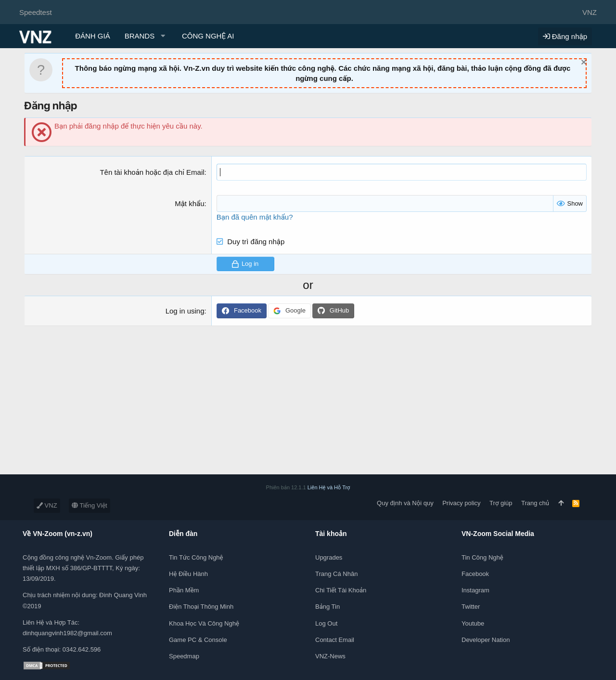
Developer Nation (486, 640)
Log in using (185, 311)
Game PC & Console (198, 640)
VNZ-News (330, 656)
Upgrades (329, 557)
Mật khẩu (189, 203)
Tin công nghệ (482, 557)
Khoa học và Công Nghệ (204, 623)
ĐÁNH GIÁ (93, 36)
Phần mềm (184, 590)
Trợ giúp (501, 503)
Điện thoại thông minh (201, 607)
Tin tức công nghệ (196, 557)
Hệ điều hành (188, 574)
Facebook (475, 574)
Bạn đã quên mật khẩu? (255, 217)
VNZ (47, 505)
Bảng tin (327, 607)
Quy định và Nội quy (405, 503)
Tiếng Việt (90, 505)
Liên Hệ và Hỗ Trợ (329, 487)
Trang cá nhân (336, 574)
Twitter (471, 607)
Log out (326, 623)
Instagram (475, 590)
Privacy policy (461, 503)
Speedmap (184, 656)
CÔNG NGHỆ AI (208, 36)
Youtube (473, 623)
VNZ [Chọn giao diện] (590, 12)
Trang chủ (535, 503)
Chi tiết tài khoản (341, 590)
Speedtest (36, 12)
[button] (146, 36)
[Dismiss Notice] (583, 63)
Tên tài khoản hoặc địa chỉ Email (152, 172)
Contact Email (335, 640)
